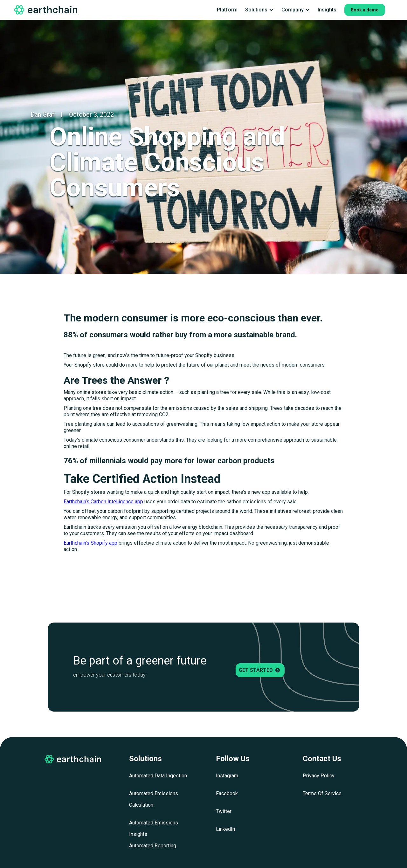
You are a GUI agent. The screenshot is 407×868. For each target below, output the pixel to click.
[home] (46, 10)
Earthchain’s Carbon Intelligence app (103, 502)
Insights (327, 10)
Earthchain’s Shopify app (90, 543)
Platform (227, 10)
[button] (259, 10)
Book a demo (365, 10)
